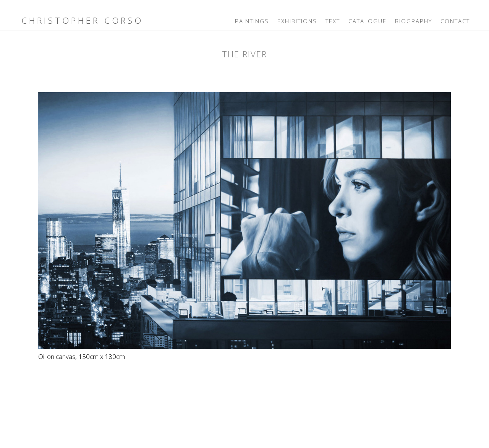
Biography (414, 21)
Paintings (252, 21)
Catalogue (368, 21)
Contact (455, 21)
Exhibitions (297, 21)
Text (333, 21)
